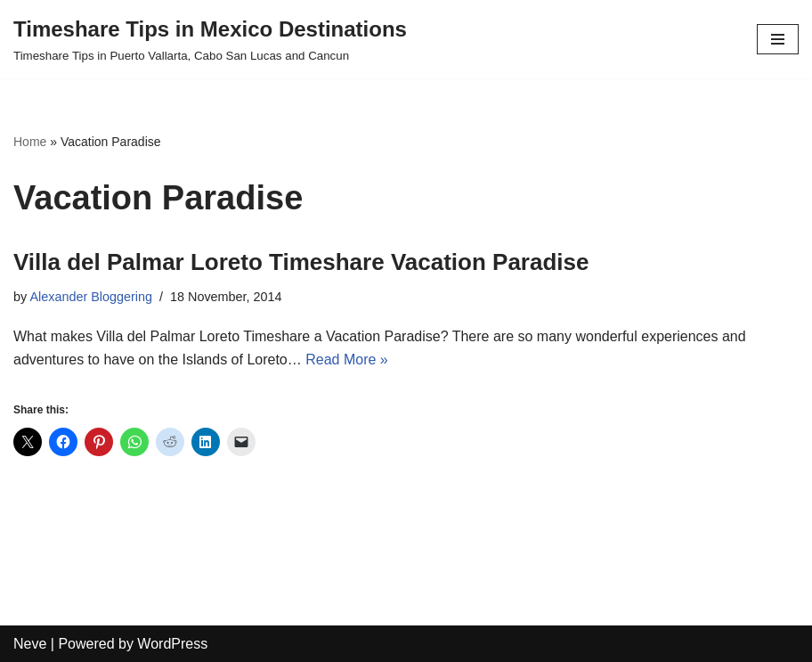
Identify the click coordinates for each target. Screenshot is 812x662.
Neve (30, 644)
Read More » (347, 360)
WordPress (172, 644)
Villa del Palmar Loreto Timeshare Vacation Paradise (301, 262)
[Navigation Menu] (778, 39)
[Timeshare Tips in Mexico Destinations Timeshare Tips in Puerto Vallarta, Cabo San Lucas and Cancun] (210, 39)
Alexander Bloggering (91, 297)
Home (30, 142)
